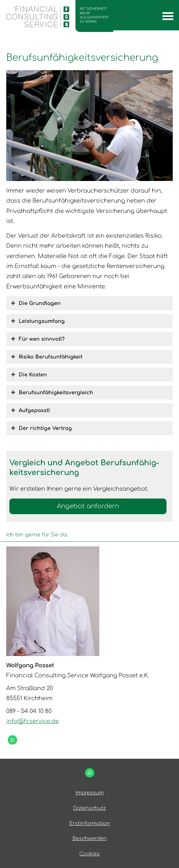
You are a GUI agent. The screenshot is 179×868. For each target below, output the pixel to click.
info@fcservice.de (32, 721)
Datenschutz (89, 808)
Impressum (90, 793)
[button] (40, 303)
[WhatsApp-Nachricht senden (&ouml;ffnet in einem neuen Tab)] (12, 740)
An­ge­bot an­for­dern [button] (88, 506)
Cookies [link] (89, 854)
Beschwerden (90, 839)
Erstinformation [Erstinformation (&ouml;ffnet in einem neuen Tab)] (90, 824)
